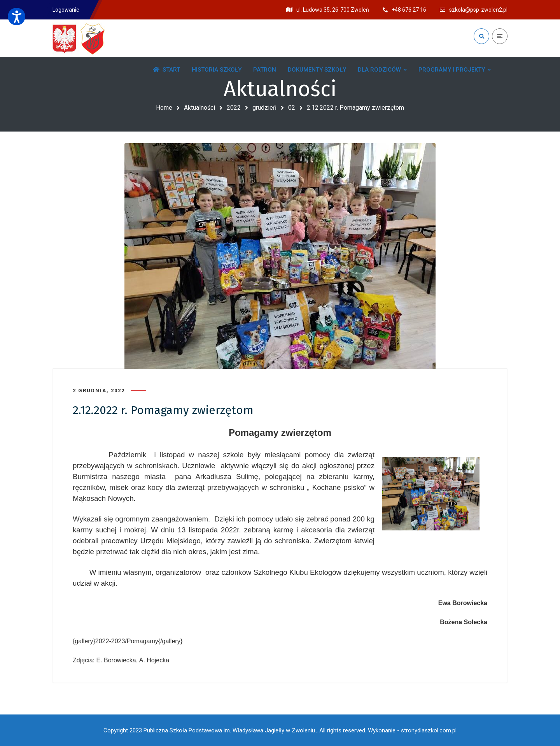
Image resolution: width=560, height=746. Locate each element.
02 (292, 108)
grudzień (264, 108)
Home (164, 108)
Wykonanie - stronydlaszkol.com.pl (412, 730)
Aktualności (199, 108)
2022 (234, 108)
